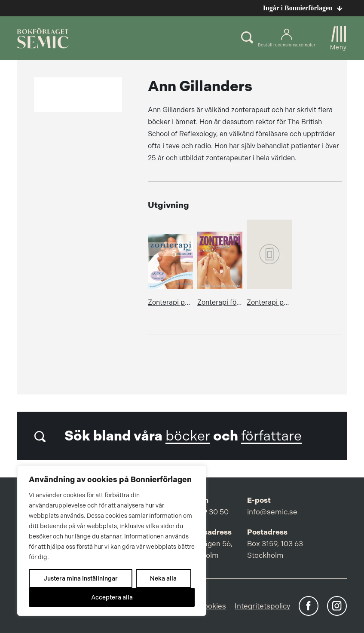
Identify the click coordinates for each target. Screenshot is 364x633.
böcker (188, 436)
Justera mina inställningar (81, 578)
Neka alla (163, 578)
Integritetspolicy (262, 606)
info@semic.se (272, 512)
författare (271, 436)
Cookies (212, 606)
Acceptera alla (112, 597)
